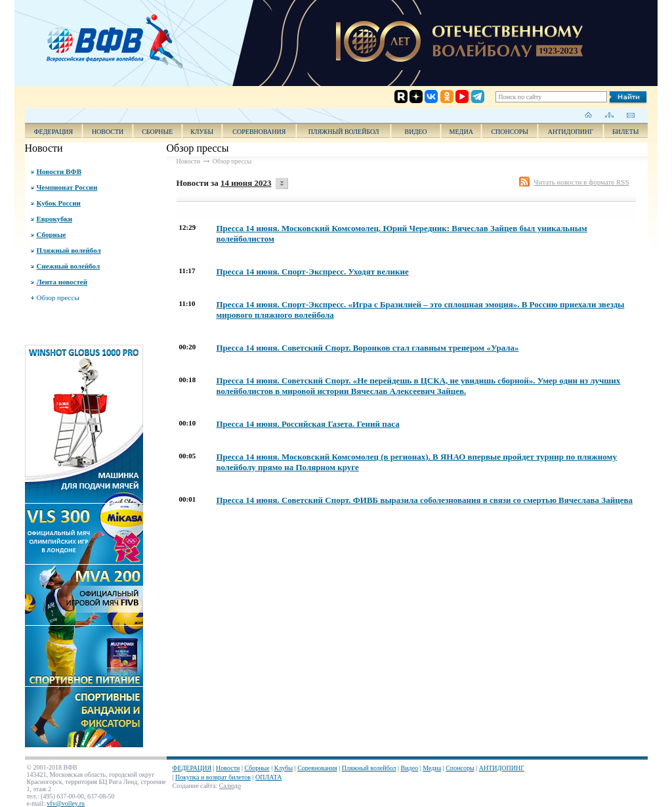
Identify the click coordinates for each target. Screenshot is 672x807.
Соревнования (259, 132)
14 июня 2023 (246, 183)
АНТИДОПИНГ (571, 132)
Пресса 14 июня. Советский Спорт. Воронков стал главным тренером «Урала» (368, 348)
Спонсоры (510, 132)
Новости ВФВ (59, 171)
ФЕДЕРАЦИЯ (54, 132)
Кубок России (59, 203)
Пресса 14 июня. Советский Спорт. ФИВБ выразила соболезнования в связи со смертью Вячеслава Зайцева (425, 500)
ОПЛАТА (268, 777)
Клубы (202, 132)
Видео (410, 768)
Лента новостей (62, 282)
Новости (108, 132)
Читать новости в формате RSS (581, 182)
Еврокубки (55, 219)
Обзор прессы (58, 297)
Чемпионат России (67, 187)
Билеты (626, 132)
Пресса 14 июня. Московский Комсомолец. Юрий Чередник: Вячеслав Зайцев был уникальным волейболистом (402, 233)
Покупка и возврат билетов (213, 777)
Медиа (461, 132)
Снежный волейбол (69, 266)
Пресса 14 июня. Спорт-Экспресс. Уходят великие (313, 272)
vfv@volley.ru (66, 803)
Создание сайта (194, 786)
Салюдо (230, 786)
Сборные (157, 132)
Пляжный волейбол (344, 132)
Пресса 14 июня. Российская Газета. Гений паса (308, 424)
